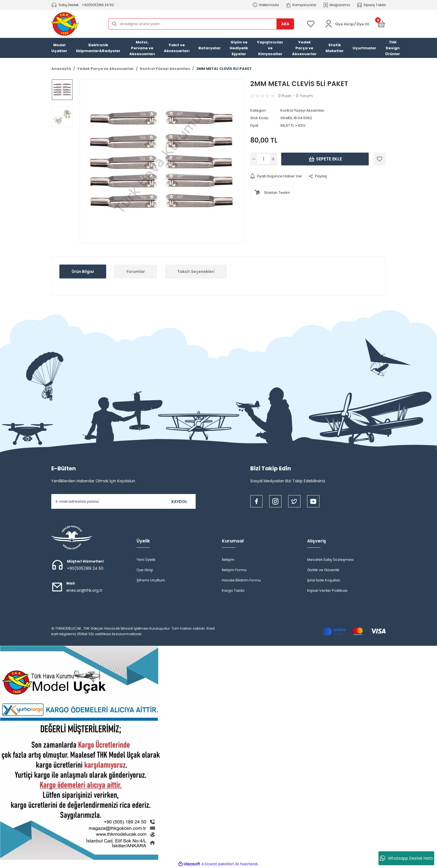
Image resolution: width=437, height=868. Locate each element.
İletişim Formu (234, 570)
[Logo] (65, 24)
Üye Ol (363, 24)
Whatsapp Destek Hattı (406, 858)
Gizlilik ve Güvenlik (323, 570)
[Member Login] (329, 24)
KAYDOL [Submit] (179, 502)
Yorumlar (136, 272)
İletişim (228, 560)
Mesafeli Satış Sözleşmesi (330, 560)
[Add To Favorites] (379, 159)
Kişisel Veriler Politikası (327, 591)
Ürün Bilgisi (83, 272)
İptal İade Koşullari (324, 580)
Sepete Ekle (325, 159)
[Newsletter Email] (123, 501)
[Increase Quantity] (273, 159)
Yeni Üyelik (146, 560)
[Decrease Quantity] (254, 159)
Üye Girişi (145, 570)
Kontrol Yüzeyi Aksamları (302, 110)
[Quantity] (264, 159)
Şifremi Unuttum (151, 580)
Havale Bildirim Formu (241, 580)
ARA (285, 24)
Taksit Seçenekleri (196, 272)
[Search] (201, 24)
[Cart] (381, 24)
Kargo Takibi (233, 591)
